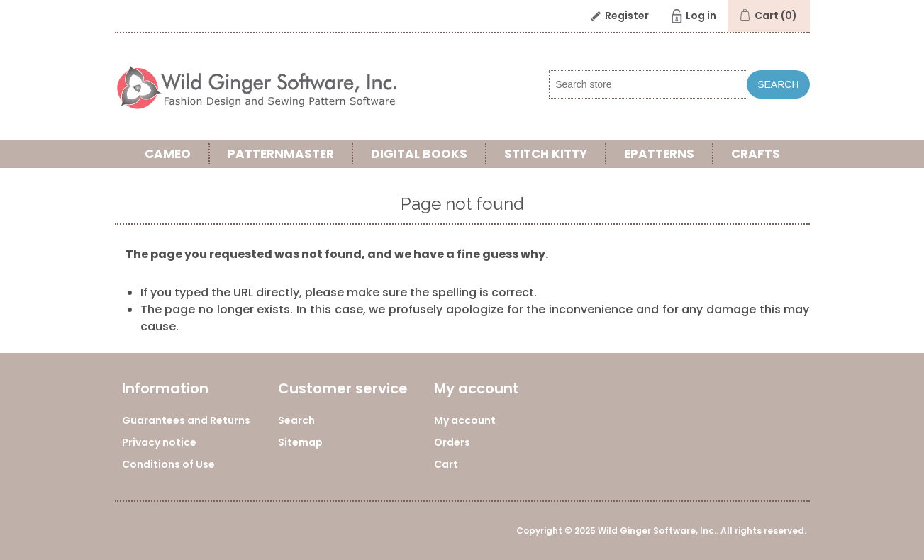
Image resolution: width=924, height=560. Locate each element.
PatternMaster (281, 154)
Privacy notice (159, 442)
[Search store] (648, 84)
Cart (446, 464)
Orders (452, 442)
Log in (701, 16)
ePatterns (659, 154)
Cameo (168, 154)
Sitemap (300, 442)
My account (465, 420)
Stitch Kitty (546, 154)
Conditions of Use (168, 464)
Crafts (756, 154)
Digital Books (419, 154)
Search (778, 84)
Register (627, 16)
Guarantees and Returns (186, 420)
